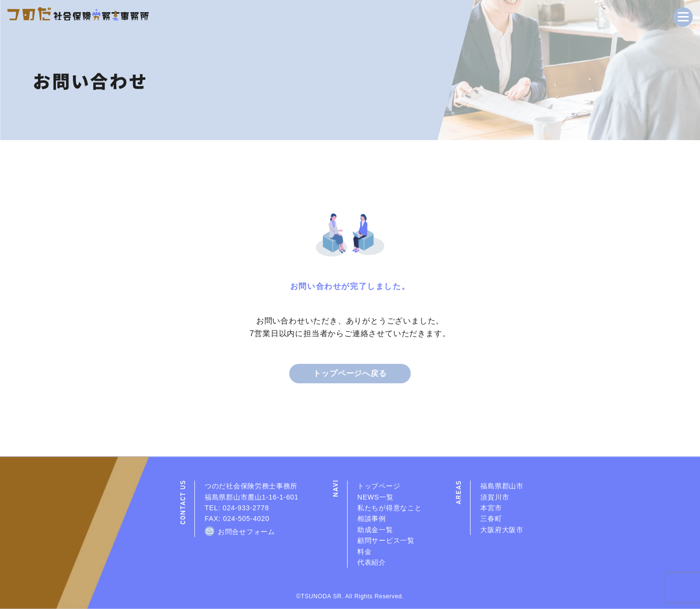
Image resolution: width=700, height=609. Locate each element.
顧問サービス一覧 (386, 540)
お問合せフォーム (246, 532)
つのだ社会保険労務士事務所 (251, 486)
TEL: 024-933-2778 (237, 508)
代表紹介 (372, 562)
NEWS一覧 (375, 497)
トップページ (379, 486)
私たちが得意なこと (389, 508)
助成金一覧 (375, 530)
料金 (364, 552)
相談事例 (372, 519)
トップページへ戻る (350, 373)
